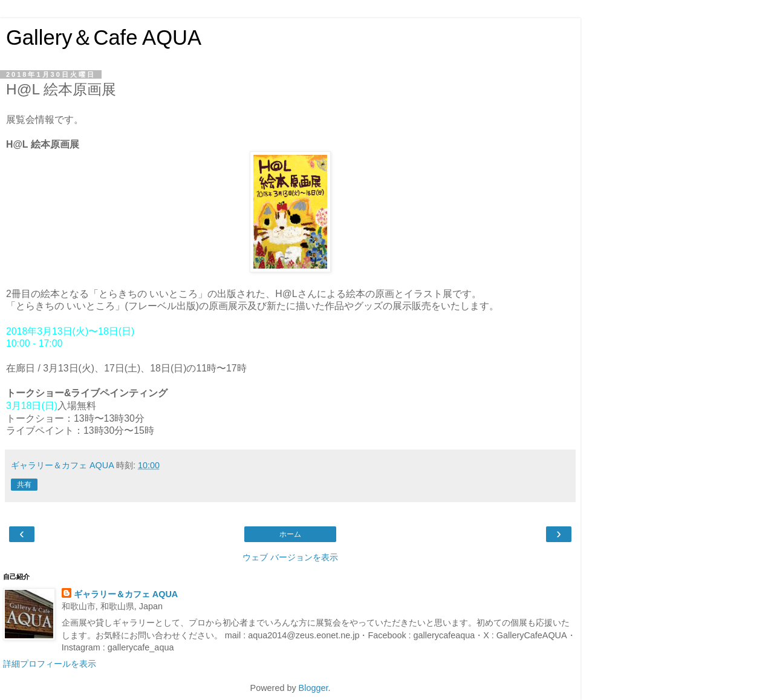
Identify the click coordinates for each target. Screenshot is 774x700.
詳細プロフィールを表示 (50, 664)
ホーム (290, 534)
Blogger (314, 688)
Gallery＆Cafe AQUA (104, 38)
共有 (24, 485)
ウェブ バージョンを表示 (290, 557)
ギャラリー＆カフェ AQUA (126, 594)
